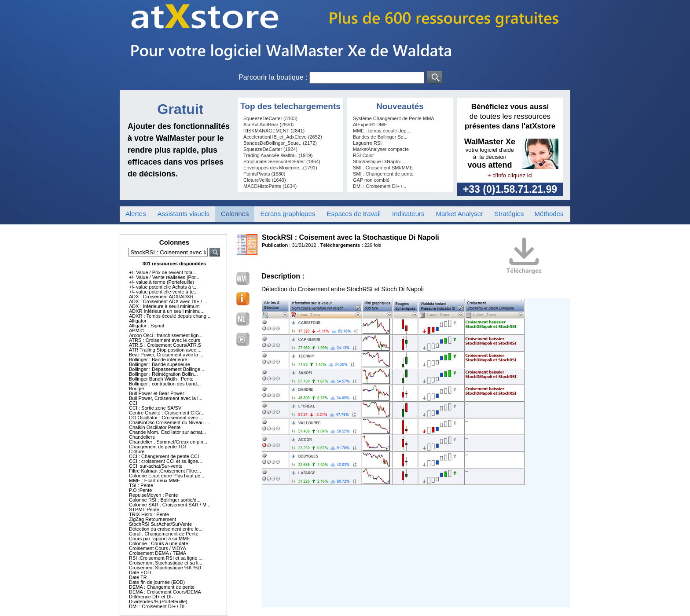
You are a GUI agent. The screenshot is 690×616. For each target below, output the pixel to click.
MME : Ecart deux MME (154, 480)
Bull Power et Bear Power (156, 393)
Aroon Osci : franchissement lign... (166, 335)
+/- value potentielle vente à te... (163, 292)
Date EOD (140, 572)
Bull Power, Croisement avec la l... (166, 398)
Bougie (136, 389)
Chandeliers (142, 437)
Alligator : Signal (147, 326)
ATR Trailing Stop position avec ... (165, 350)
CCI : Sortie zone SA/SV (155, 408)
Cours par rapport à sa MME (160, 539)
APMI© (137, 330)
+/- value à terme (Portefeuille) (161, 282)
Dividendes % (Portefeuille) (158, 601)
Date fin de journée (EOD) (157, 582)
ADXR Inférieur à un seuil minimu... (167, 311)
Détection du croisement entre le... (166, 529)
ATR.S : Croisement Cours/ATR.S (165, 345)
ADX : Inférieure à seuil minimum (164, 306)
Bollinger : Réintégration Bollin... (163, 374)
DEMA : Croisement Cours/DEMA (165, 592)
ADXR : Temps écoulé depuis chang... (170, 316)
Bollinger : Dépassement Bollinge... (167, 369)
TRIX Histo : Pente (149, 514)
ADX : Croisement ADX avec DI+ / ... (168, 301)
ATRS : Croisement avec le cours (165, 340)
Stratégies (509, 214)
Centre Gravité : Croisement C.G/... (167, 413)
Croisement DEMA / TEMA (158, 553)
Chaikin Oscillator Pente (155, 427)
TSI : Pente (141, 485)
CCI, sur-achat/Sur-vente (156, 466)
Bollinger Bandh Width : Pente (161, 379)
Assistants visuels (184, 214)
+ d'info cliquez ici (510, 175)
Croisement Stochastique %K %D (165, 568)
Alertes (136, 214)
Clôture (137, 451)
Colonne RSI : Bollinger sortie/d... (165, 500)
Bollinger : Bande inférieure (158, 359)
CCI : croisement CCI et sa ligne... (165, 461)
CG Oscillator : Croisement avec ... (166, 418)
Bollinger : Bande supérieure (160, 364)
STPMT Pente (144, 510)
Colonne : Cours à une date (159, 543)
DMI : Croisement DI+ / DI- (158, 606)
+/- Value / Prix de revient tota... (163, 272)
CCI (133, 403)
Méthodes (549, 214)
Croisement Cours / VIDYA (158, 548)
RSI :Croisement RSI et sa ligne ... (166, 558)
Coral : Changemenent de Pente (164, 534)
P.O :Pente (140, 490)
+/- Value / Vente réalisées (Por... (164, 277)
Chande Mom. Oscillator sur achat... (167, 432)
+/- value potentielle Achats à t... (163, 287)
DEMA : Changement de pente (162, 587)
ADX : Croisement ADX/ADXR (161, 297)
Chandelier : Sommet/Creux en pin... (168, 442)
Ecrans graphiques (288, 214)
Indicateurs (408, 214)
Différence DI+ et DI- (151, 597)
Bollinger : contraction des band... (165, 384)
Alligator (138, 321)
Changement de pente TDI (157, 447)
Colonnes (235, 214)
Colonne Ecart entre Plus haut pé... (167, 476)
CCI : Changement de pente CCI (164, 456)
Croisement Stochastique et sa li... (166, 563)
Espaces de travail (354, 214)
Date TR (138, 577)
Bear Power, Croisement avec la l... (167, 355)
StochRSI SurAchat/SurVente (160, 524)
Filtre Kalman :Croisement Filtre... (165, 471)
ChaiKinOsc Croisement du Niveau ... (169, 422)
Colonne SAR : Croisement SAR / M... (170, 505)
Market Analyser (459, 214)
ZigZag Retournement (152, 519)
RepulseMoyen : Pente (153, 495)
